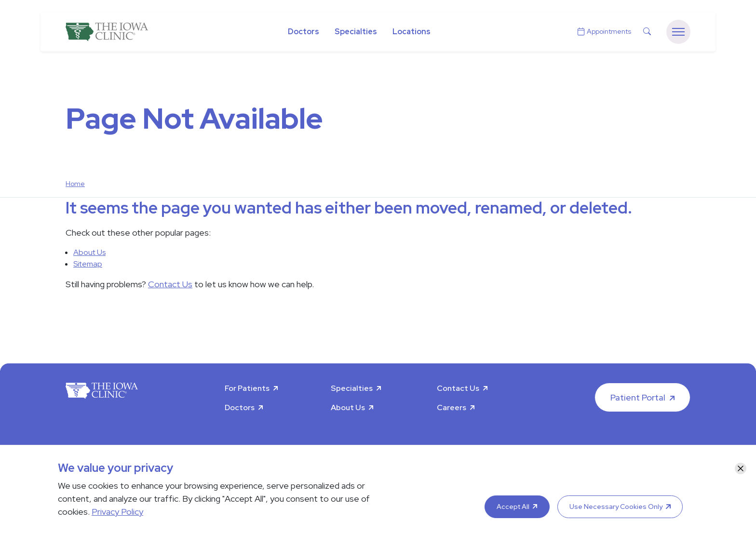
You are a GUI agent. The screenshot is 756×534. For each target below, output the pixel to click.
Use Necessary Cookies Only (616, 507)
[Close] (741, 468)
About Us (89, 252)
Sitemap (88, 264)
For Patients (247, 388)
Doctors (304, 32)
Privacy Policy (117, 512)
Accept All (513, 507)
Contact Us (170, 284)
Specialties (356, 32)
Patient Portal (638, 397)
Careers (452, 407)
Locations (412, 32)
